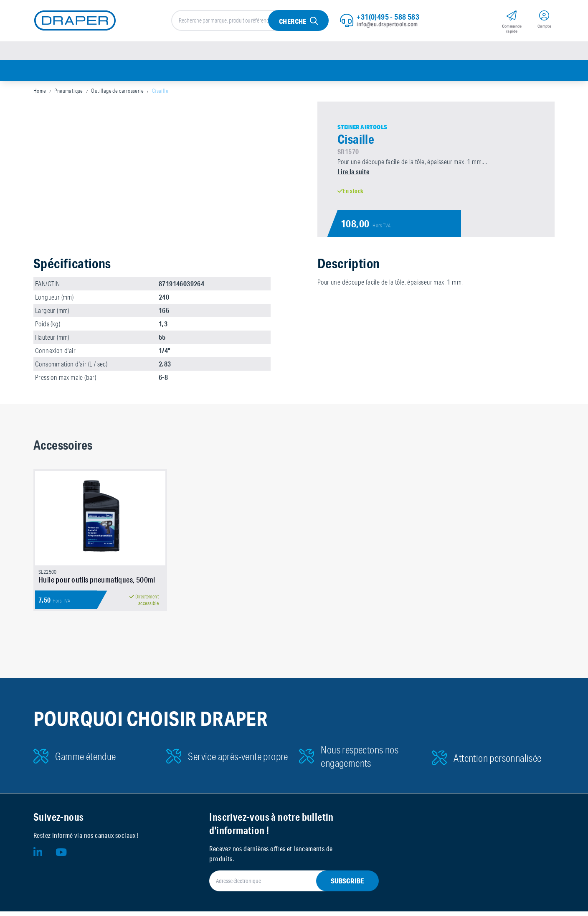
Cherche (293, 22)
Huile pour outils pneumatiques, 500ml (97, 584)
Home (40, 92)
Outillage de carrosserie (117, 92)
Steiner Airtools (362, 128)
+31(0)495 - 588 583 (388, 17)
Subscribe (347, 885)
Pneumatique (68, 92)
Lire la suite (353, 173)
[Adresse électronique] (284, 885)
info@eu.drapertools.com (387, 25)
